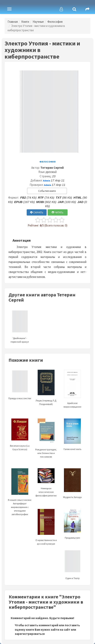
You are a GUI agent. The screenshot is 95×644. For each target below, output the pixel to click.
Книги (25, 22)
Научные (38, 22)
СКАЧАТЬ (37, 212)
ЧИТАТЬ (57, 212)
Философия (55, 22)
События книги (47, 191)
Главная (13, 22)
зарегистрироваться (30, 634)
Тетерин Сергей (52, 168)
